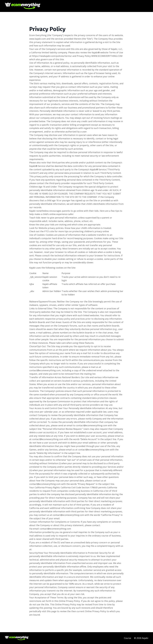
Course (128, 638)
